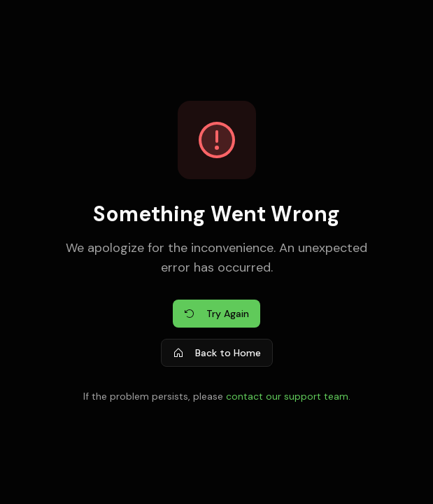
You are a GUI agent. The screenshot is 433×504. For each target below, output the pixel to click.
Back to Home (217, 353)
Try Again (216, 314)
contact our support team (287, 396)
